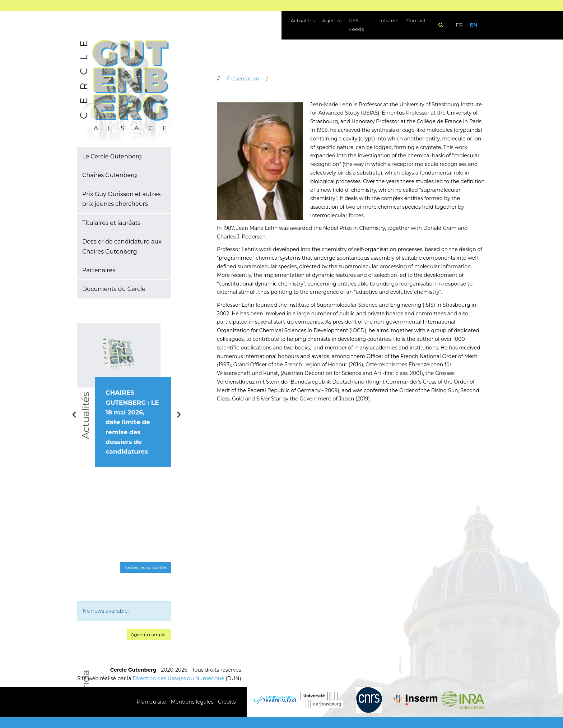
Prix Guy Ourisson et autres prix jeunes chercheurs (121, 199)
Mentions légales (192, 702)
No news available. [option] (106, 611)
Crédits (227, 702)
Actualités (303, 20)
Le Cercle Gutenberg (112, 156)
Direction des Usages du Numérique (179, 678)
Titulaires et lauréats (111, 223)
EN (473, 25)
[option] (124, 403)
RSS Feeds (356, 25)
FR (459, 25)
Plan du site (152, 702)
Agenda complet (149, 634)
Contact (416, 20)
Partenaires (99, 270)
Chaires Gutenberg (110, 175)
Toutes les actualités (145, 567)
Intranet (389, 20)
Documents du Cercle (114, 289)
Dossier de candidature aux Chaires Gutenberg (122, 246)
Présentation (243, 79)
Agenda (332, 20)
